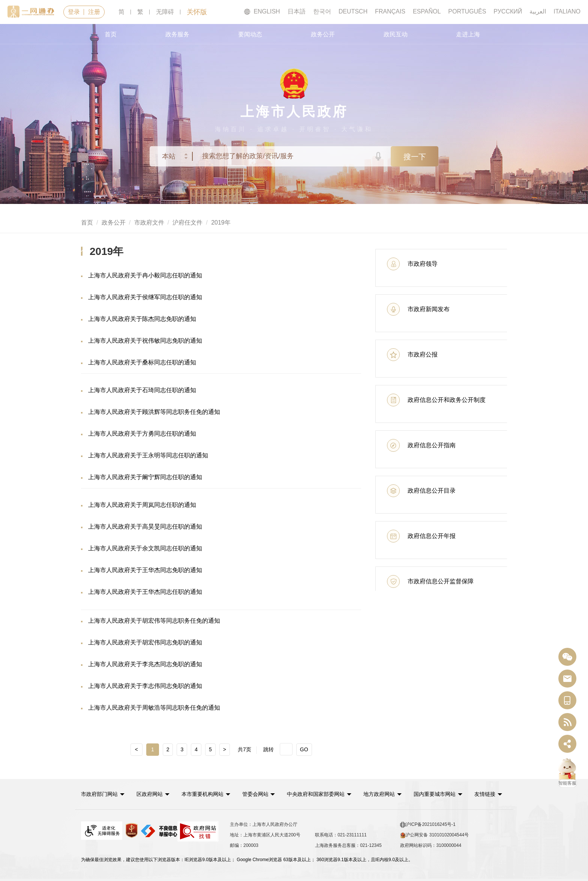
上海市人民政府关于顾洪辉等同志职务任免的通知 (154, 412)
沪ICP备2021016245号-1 (428, 825)
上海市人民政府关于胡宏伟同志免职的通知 (145, 642)
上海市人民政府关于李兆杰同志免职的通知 (145, 664)
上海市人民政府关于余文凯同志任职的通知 (145, 548)
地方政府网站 (379, 794)
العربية (538, 11)
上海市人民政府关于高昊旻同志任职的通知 (145, 527)
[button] (103, 794)
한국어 (322, 11)
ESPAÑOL (427, 11)
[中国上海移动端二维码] (567, 700)
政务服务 (177, 34)
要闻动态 (250, 34)
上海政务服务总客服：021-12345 (348, 845)
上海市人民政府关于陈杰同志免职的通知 (142, 319)
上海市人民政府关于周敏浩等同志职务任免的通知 (154, 708)
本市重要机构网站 (202, 794)
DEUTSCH (353, 11)
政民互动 (396, 34)
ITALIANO (567, 11)
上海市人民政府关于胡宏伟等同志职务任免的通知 (154, 621)
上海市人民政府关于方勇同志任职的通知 (142, 434)
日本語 (297, 11)
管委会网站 (255, 794)
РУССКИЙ (508, 11)
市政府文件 (149, 222)
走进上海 (468, 34)
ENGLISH (262, 12)
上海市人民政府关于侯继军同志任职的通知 (145, 297)
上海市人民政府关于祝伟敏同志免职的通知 (145, 341)
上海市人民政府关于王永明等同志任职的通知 (148, 455)
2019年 (221, 222)
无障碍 (165, 12)
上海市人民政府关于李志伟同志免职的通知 (145, 686)
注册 (94, 12)
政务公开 (323, 34)
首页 (111, 34)
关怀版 (197, 12)
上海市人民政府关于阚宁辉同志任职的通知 (145, 477)
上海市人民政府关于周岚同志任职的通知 (142, 505)
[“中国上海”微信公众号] (567, 657)
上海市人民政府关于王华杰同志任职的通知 (145, 592)
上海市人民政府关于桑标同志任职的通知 (142, 362)
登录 (74, 12)
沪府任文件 (187, 222)
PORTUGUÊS (467, 11)
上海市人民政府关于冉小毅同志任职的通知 (145, 275)
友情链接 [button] (488, 794)
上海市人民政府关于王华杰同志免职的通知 (145, 570)
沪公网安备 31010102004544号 (434, 835)
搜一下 (415, 157)
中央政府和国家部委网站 (316, 794)
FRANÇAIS (390, 11)
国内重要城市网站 (435, 794)
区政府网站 (150, 794)
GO (304, 749)
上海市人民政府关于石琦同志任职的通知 (142, 390)
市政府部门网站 (99, 794)
